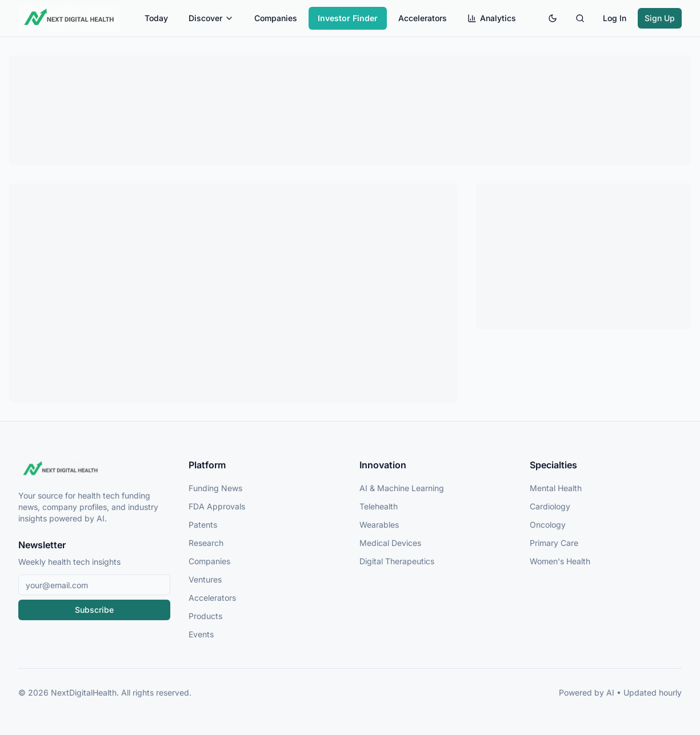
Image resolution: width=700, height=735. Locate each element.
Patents (203, 525)
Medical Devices (390, 543)
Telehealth (379, 506)
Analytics (492, 18)
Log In (615, 18)
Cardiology (550, 506)
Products (205, 616)
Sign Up (660, 18)
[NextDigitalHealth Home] (94, 469)
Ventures (205, 579)
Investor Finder (348, 18)
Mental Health (556, 488)
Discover (211, 18)
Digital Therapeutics (397, 561)
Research (206, 543)
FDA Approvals (217, 506)
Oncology (548, 525)
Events (201, 634)
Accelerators (423, 18)
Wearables (379, 525)
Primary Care (554, 543)
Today (156, 18)
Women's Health (560, 561)
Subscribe (94, 610)
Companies (276, 18)
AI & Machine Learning (402, 488)
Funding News (215, 488)
